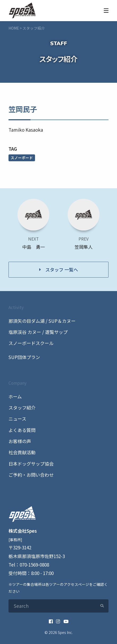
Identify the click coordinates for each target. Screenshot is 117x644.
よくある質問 (22, 430)
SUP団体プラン (24, 357)
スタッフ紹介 (22, 408)
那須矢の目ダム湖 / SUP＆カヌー (42, 321)
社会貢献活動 (22, 452)
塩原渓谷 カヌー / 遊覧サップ (38, 332)
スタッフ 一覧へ (62, 270)
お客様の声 (20, 441)
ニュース (17, 419)
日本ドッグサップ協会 (31, 464)
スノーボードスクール (31, 343)
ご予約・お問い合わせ (31, 475)
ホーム (15, 396)
